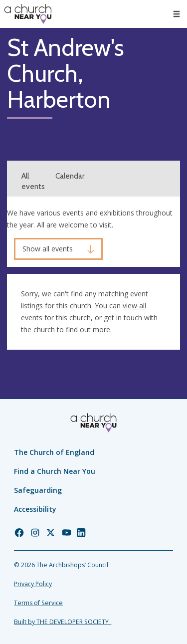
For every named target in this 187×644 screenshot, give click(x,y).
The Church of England (54, 452)
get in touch (123, 318)
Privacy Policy (33, 584)
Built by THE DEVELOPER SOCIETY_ (63, 622)
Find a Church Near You (55, 471)
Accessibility (35, 509)
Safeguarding (38, 490)
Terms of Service (38, 603)
